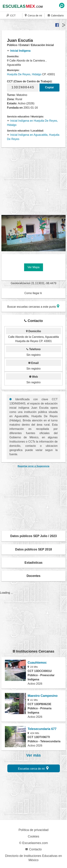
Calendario (56, 15)
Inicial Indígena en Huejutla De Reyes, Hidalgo (32, 123)
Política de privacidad (33, 830)
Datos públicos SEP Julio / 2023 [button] (34, 536)
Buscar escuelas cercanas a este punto (33, 306)
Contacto (33, 849)
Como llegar (33, 293)
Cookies (33, 836)
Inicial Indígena (19, 51)
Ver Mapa (33, 267)
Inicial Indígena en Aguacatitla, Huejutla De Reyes (33, 137)
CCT (11, 15)
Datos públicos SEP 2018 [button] (34, 549)
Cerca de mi (33, 15)
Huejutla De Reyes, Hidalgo (24, 74)
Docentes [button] (33, 576)
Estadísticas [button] (33, 563)
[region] (34, 181)
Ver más (33, 755)
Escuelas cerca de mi (33, 768)
